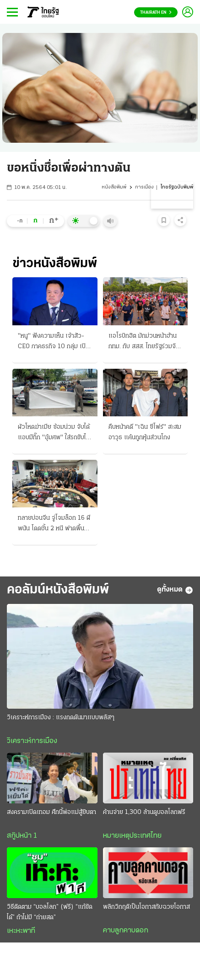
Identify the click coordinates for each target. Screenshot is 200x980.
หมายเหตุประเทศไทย (132, 836)
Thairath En (156, 13)
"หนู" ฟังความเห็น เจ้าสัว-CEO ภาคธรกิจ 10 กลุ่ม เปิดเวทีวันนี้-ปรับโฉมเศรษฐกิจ (54, 342)
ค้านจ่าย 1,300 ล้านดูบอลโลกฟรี (144, 812)
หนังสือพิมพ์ (114, 187)
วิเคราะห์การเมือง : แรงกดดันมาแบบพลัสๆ (61, 718)
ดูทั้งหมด (175, 590)
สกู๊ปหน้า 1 (22, 836)
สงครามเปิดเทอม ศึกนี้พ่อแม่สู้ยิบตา (51, 812)
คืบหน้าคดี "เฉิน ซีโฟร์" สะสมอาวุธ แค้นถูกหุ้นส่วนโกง (145, 432)
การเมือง (144, 187)
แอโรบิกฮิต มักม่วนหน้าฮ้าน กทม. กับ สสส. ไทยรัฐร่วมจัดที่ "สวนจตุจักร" (144, 342)
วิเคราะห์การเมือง (32, 741)
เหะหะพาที (21, 931)
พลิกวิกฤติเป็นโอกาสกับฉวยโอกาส (146, 907)
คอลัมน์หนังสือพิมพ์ (58, 590)
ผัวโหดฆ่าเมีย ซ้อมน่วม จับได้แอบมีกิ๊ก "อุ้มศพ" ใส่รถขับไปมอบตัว (54, 433)
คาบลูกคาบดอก (126, 931)
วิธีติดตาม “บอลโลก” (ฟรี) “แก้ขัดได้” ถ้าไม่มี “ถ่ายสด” (50, 912)
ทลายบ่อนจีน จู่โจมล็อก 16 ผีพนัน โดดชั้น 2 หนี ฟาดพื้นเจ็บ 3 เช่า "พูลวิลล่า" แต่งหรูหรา (54, 524)
